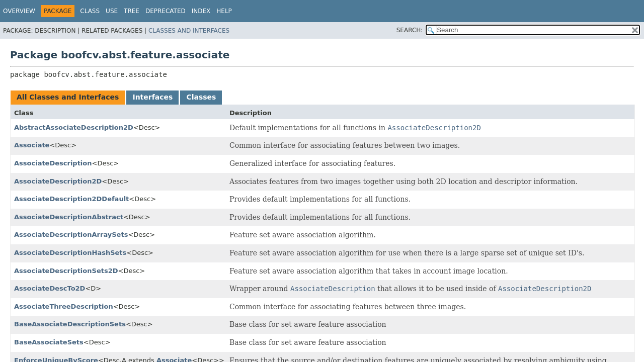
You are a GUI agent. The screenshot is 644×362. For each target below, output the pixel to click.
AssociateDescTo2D (50, 288)
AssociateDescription (53, 163)
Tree (132, 11)
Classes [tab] (201, 97)
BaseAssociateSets (49, 342)
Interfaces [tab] (152, 97)
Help (224, 11)
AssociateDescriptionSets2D (66, 271)
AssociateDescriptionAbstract (69, 217)
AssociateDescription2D (58, 181)
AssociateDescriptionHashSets (70, 253)
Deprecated (166, 11)
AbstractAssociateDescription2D (74, 127)
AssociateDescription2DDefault (71, 199)
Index (201, 11)
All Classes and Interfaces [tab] (68, 97)
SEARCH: (410, 30)
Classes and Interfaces (189, 31)
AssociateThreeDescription (64, 306)
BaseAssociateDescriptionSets (70, 324)
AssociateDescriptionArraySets (71, 235)
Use (112, 11)
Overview (19, 11)
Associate (32, 145)
